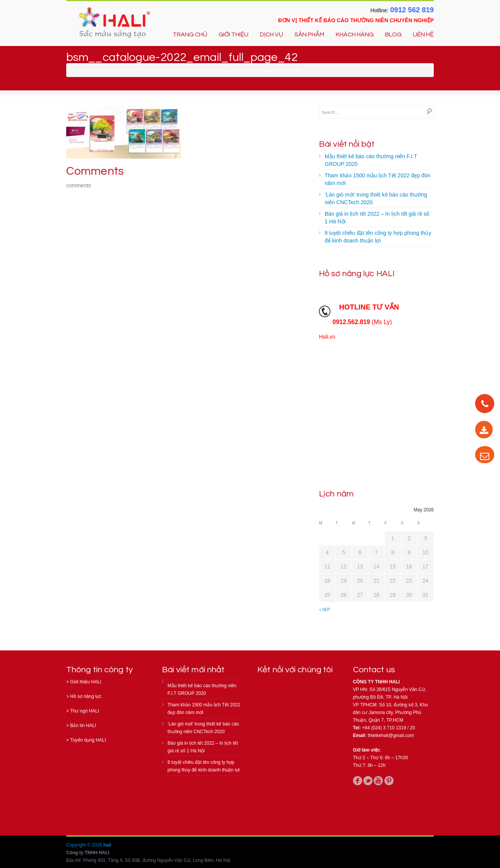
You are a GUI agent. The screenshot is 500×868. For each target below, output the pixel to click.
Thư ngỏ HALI (85, 711)
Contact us (374, 670)
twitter (368, 781)
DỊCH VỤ (271, 34)
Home (104, 70)
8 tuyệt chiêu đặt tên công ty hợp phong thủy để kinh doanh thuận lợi (378, 237)
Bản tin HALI (83, 726)
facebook (358, 781)
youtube (378, 781)
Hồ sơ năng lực (86, 696)
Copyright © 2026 (85, 845)
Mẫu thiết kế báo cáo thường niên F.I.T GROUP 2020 (371, 160)
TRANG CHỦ (190, 34)
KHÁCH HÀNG (355, 34)
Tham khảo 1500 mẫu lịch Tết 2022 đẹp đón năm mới (164, 70)
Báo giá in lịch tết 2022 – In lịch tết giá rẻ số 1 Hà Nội (377, 218)
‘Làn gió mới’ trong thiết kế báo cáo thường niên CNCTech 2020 (376, 198)
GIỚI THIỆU (234, 34)
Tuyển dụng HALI (88, 740)
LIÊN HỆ (423, 34)
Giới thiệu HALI (86, 682)
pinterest (389, 781)
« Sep (325, 610)
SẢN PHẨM (309, 34)
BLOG (393, 34)
